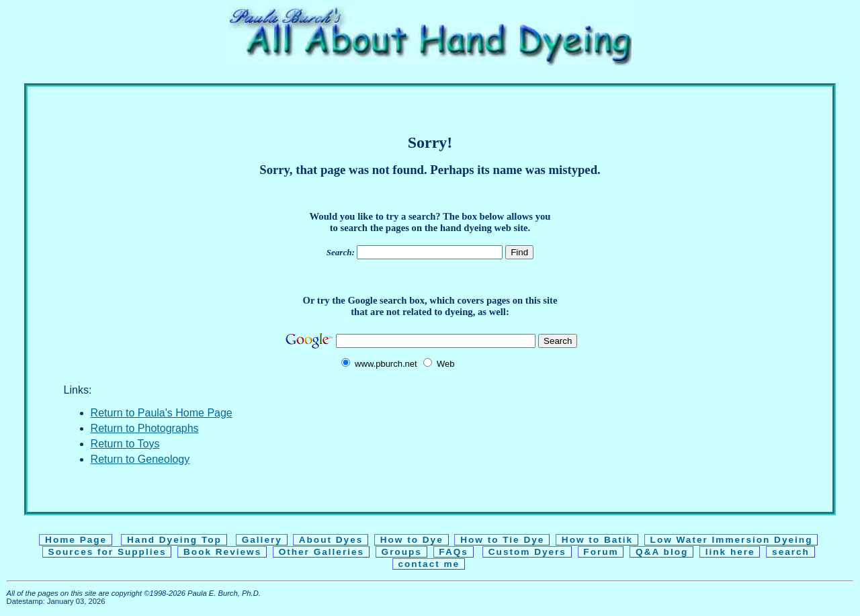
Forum (601, 552)
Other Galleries (321, 552)
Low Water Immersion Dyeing (731, 540)
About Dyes (331, 540)
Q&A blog (662, 552)
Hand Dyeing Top (174, 540)
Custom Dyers (527, 552)
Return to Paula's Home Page (162, 413)
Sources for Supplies (107, 552)
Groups (402, 552)
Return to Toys (125, 444)
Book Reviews (222, 552)
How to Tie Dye (502, 540)
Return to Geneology (140, 459)
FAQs (454, 552)
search (790, 552)
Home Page (76, 540)
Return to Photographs (145, 428)
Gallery (262, 540)
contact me (429, 564)
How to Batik (597, 540)
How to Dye (412, 540)
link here (730, 552)
